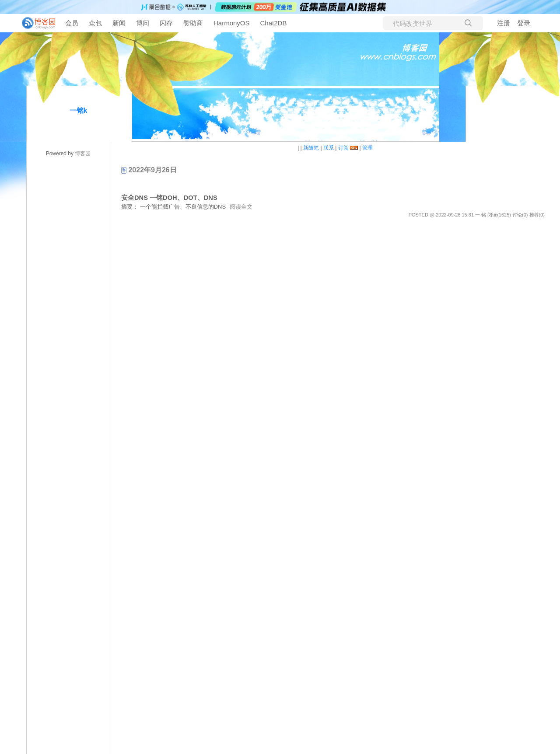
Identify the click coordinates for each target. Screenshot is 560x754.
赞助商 (193, 23)
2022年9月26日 (149, 170)
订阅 (343, 148)
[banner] (35, 23)
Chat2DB (274, 23)
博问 (143, 23)
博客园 (83, 154)
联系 (329, 148)
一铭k (79, 110)
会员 (72, 23)
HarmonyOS (232, 23)
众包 (95, 23)
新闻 (119, 23)
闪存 (166, 23)
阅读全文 (241, 207)
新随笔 (311, 148)
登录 (524, 23)
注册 (504, 23)
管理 (367, 148)
